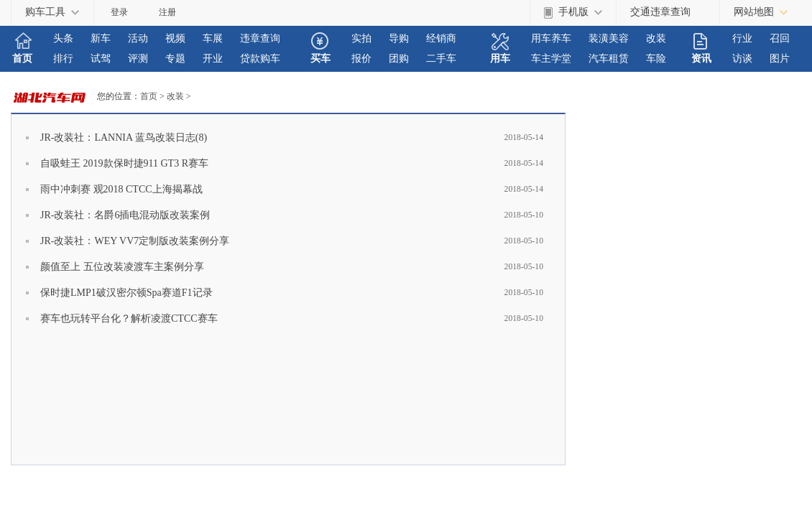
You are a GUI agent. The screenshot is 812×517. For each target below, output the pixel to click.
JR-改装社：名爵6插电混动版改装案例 (125, 215)
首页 (22, 59)
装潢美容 (609, 38)
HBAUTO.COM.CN (54, 97)
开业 (213, 59)
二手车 (441, 59)
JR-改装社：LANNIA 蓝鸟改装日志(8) (124, 138)
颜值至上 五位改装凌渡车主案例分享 (122, 267)
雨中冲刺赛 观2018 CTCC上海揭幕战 (121, 189)
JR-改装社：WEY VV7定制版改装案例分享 (135, 241)
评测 (138, 59)
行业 (742, 38)
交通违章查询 (660, 12)
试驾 (101, 59)
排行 (63, 59)
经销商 (441, 38)
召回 (780, 38)
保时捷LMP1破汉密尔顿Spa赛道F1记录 (126, 293)
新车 (101, 38)
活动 (138, 38)
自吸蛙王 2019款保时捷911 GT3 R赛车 (124, 163)
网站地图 (754, 12)
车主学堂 (551, 59)
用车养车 (551, 38)
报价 (361, 59)
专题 (175, 59)
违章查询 (260, 38)
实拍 (361, 38)
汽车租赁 (609, 59)
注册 (167, 12)
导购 (399, 38)
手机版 (573, 12)
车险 (656, 59)
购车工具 (45, 12)
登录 (119, 12)
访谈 (742, 59)
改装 (656, 38)
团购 (399, 59)
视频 (175, 38)
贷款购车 (260, 59)
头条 (63, 38)
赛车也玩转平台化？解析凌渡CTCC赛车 (129, 318)
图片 (780, 59)
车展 (213, 38)
